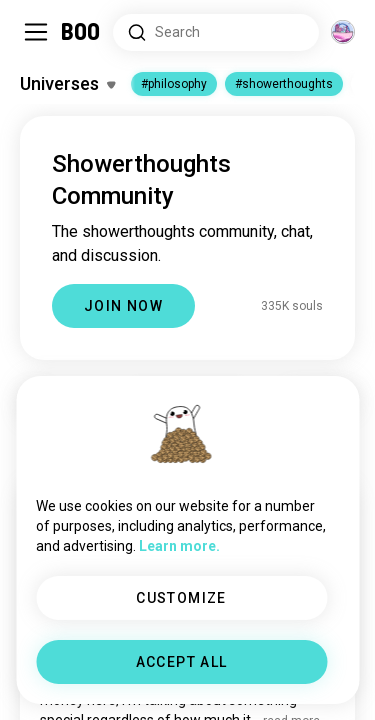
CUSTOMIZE (181, 598)
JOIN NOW (123, 306)
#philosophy (174, 84)
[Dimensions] (343, 32)
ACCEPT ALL (182, 662)
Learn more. (179, 546)
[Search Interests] (216, 32)
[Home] (81, 32)
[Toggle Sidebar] (36, 32)
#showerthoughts (284, 84)
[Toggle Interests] (67, 84)
